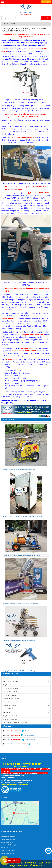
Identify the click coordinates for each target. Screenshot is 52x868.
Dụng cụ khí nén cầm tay (27, 699)
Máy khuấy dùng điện (27, 702)
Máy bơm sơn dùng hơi (27, 692)
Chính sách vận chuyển (9, 845)
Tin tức (13, 24)
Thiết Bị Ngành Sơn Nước (27, 688)
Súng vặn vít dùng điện (27, 719)
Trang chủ (6, 24)
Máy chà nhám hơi (27, 709)
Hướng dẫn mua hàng (9, 851)
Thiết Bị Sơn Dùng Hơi (27, 695)
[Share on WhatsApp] (40, 416)
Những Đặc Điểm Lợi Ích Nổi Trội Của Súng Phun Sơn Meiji (20, 603)
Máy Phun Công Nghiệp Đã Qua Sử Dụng (27, 723)
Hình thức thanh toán (9, 848)
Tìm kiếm (46, 18)
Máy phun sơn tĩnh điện (27, 681)
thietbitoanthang (28, 731)
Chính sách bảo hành (9, 839)
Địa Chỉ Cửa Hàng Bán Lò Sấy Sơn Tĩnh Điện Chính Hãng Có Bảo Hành (24, 517)
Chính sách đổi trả (8, 842)
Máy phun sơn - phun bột (27, 678)
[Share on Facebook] (42, 416)
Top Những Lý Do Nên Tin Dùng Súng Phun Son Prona (19, 640)
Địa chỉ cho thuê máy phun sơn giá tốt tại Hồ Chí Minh (19, 469)
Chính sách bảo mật (8, 837)
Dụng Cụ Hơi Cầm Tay (27, 706)
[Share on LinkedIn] (50, 416)
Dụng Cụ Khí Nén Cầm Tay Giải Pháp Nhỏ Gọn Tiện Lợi (19, 671)
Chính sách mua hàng (9, 853)
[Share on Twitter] (44, 416)
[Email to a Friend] (46, 416)
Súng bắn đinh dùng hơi (27, 716)
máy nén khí (27, 712)
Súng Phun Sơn (27, 685)
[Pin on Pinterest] (48, 416)
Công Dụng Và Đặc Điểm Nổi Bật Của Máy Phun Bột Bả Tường (21, 556)
